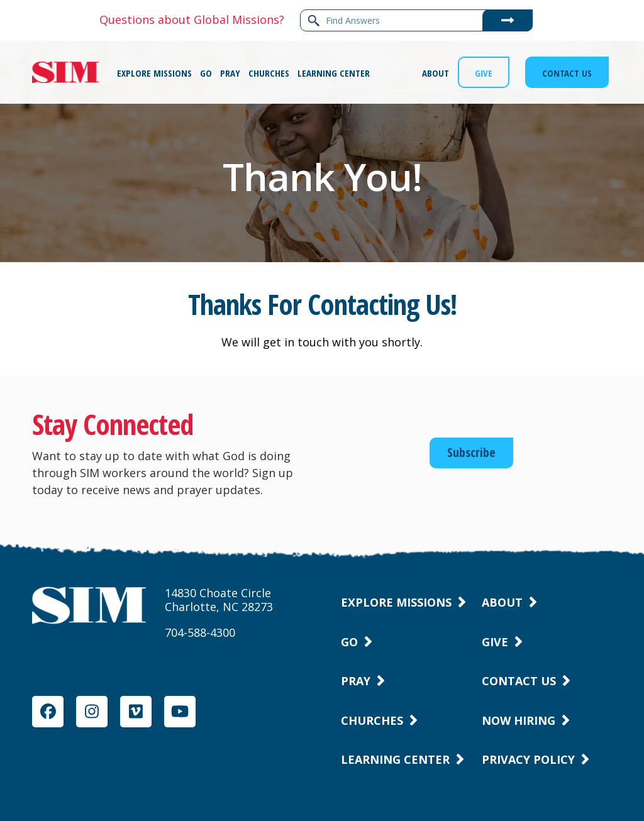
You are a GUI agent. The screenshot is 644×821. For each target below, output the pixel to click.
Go (349, 642)
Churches (372, 720)
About (502, 602)
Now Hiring (519, 720)
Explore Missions (396, 602)
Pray (356, 681)
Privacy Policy (528, 759)
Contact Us (519, 681)
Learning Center (395, 759)
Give (495, 642)
